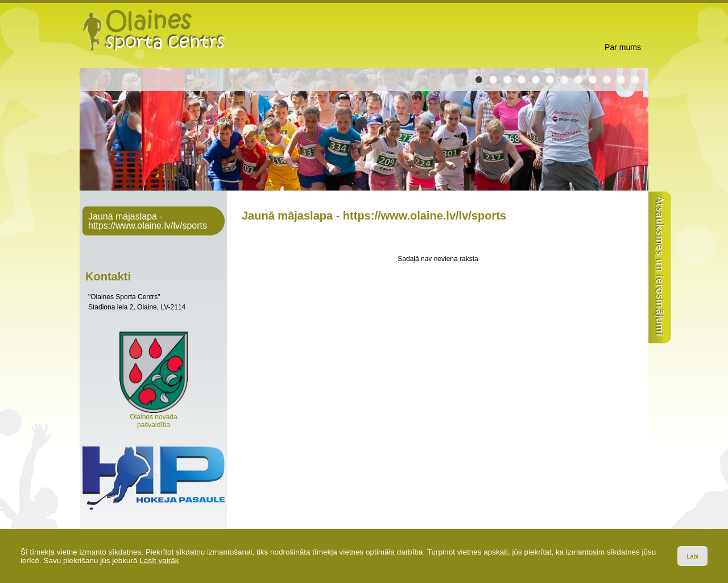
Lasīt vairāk (159, 561)
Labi (692, 556)
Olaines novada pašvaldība (154, 418)
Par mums (623, 47)
